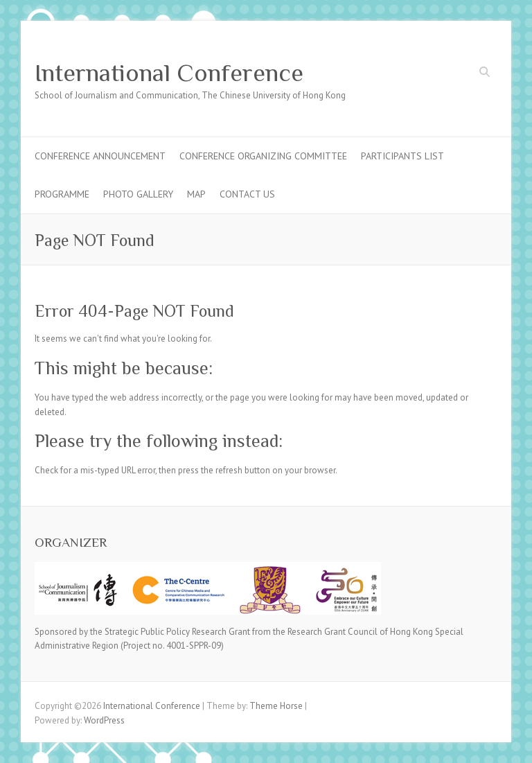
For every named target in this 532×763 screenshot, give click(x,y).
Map (196, 194)
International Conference (169, 73)
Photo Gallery (138, 194)
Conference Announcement (100, 156)
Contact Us (247, 194)
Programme (62, 194)
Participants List (402, 156)
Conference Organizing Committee (263, 156)
